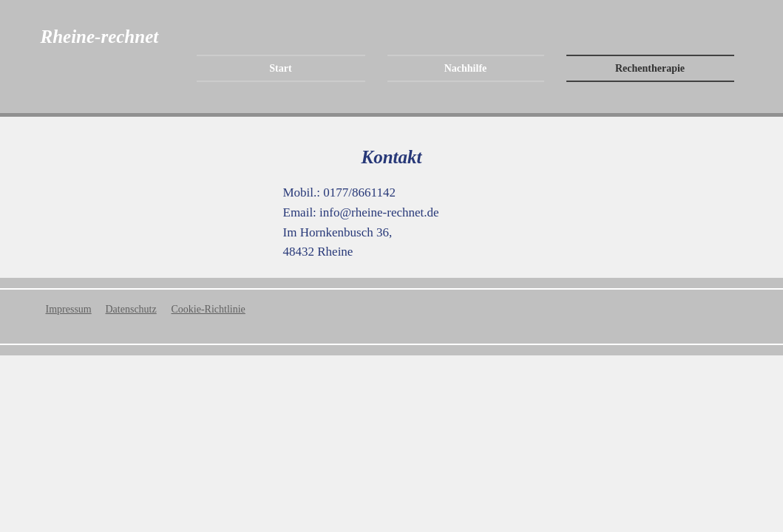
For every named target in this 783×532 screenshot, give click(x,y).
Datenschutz (131, 309)
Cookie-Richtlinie (209, 309)
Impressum (69, 309)
